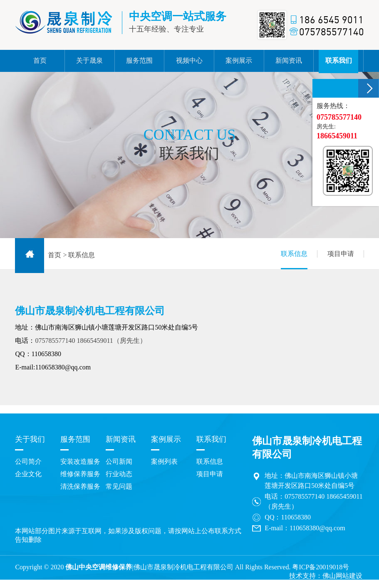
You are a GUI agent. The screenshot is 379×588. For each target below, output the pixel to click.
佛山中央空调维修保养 (99, 567)
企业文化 (28, 474)
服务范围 (75, 439)
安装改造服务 (80, 461)
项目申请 (341, 254)
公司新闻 (119, 461)
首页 (54, 255)
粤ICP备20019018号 (321, 567)
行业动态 (119, 474)
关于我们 (30, 439)
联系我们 (211, 439)
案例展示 (166, 439)
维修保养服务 (80, 474)
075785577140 (55, 341)
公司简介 (28, 461)
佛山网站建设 (342, 576)
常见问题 (119, 486)
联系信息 (294, 260)
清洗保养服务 (80, 486)
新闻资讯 (121, 439)
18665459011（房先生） (111, 341)
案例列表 (164, 461)
